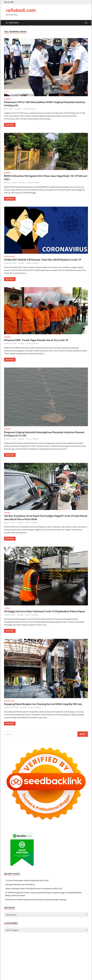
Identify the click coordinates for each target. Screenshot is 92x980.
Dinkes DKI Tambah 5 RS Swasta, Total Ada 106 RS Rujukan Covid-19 (43, 260)
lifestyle (7, 959)
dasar (28, 944)
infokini (15, 941)
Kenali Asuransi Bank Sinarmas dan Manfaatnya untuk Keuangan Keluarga (36, 899)
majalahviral (9, 953)
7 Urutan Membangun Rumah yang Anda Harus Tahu (27, 880)
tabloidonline (78, 947)
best (71, 979)
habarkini (78, 961)
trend (37, 959)
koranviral (28, 964)
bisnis (6, 947)
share (28, 961)
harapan (76, 967)
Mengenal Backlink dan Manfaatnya (20, 884)
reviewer (44, 976)
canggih (38, 970)
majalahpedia (55, 970)
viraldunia (26, 956)
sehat (42, 938)
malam (15, 973)
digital (51, 947)
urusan (80, 979)
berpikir (71, 970)
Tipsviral (43, 961)
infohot (45, 947)
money (55, 976)
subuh (7, 944)
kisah (63, 944)
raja (39, 979)
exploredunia (46, 950)
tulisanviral (9, 964)
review (48, 941)
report (52, 979)
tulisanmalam (25, 976)
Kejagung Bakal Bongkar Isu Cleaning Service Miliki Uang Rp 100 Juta (43, 704)
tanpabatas (57, 973)
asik (38, 961)
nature (18, 956)
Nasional (7, 99)
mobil (28, 941)
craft (6, 979)
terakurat (82, 938)
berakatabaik (19, 967)
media (67, 979)
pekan (17, 944)
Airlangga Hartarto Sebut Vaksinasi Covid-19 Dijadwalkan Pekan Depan (45, 611)
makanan (63, 938)
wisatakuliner (77, 964)
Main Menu (14, 23)
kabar (49, 944)
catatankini (60, 961)
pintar (42, 941)
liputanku (75, 959)
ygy (47, 979)
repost (67, 956)
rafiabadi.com (21, 10)
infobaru (22, 941)
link (48, 970)
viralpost (37, 953)
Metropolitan (9, 256)
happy (13, 956)
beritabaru (23, 970)
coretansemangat (64, 964)
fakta (42, 959)
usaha (66, 976)
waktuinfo (36, 976)
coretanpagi (19, 964)
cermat (23, 944)
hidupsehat (58, 959)
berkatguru (30, 967)
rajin (39, 973)
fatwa (39, 944)
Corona (7, 513)
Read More (9, 124)
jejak (44, 944)
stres (22, 979)
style (60, 953)
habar (11, 979)
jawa (26, 979)
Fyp (32, 950)
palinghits (21, 961)
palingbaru (14, 947)
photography (20, 953)
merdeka (29, 947)
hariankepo (9, 970)
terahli (85, 944)
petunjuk (58, 947)
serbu (44, 973)
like (70, 950)
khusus (65, 967)
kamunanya (56, 944)
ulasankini (8, 938)
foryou (66, 953)
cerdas (49, 967)
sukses (67, 941)
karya (16, 970)
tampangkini (77, 950)
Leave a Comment (29, 109)
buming (64, 970)
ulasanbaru (37, 964)
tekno (61, 976)
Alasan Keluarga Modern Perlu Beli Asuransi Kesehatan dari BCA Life (34, 888)
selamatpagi (79, 970)
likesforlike (59, 956)
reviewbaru (37, 947)
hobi (12, 967)
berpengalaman (58, 941)
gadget (34, 944)
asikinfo (48, 938)
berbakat (56, 938)
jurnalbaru (69, 961)
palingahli (83, 941)
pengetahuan (10, 950)
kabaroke (67, 959)
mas (35, 979)
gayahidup (15, 959)
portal (43, 979)
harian (75, 938)
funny (52, 956)
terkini (79, 973)
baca (15, 961)
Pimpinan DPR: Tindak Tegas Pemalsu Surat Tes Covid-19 (36, 340)
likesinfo (29, 953)
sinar (64, 947)
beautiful (74, 956)
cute (56, 953)
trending (26, 950)
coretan (33, 956)
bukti (70, 938)
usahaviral (82, 956)
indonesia (45, 953)
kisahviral (51, 961)
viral (20, 950)
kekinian (37, 950)
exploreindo (57, 950)
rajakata (34, 973)
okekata (21, 973)
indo (75, 979)
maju (74, 944)
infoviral (31, 970)
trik (17, 950)
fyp (79, 976)
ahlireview (74, 941)
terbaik (65, 973)
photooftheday (43, 956)
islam (50, 976)
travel (31, 979)
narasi (79, 944)
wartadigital (26, 938)
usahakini (17, 938)
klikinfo (69, 944)
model (52, 953)
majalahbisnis (40, 967)
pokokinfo (35, 941)
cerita (12, 944)
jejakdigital (47, 964)
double (16, 979)
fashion (22, 947)
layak (44, 970)
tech (75, 976)
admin (19, 109)
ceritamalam (57, 967)
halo (71, 967)
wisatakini (36, 938)
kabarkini (8, 941)
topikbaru (15, 976)
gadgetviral (49, 959)
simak (49, 973)
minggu (69, 947)
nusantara (8, 961)
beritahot (79, 953)
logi (86, 976)
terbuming (72, 973)
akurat (7, 967)
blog (57, 979)
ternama (8, 976)
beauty (7, 956)
